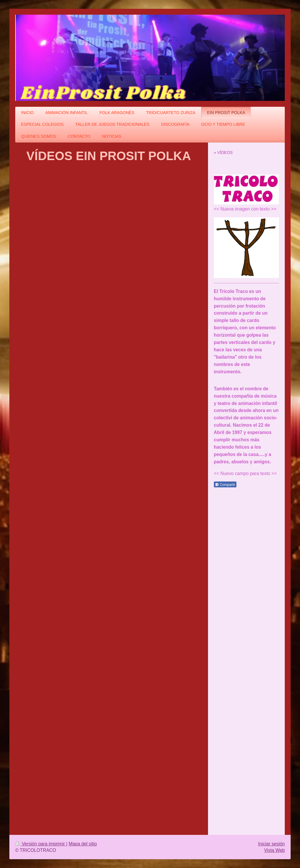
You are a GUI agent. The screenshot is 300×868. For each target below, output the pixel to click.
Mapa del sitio (83, 844)
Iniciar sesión (271, 844)
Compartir (225, 485)
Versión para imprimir (41, 844)
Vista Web (275, 850)
